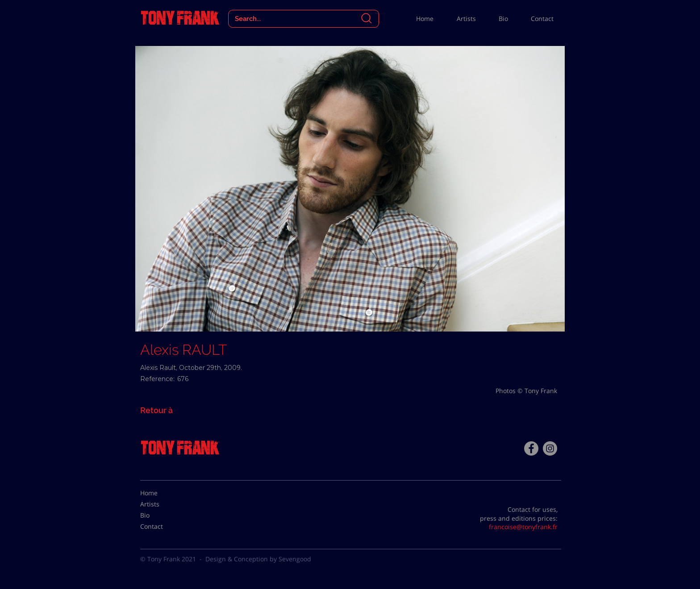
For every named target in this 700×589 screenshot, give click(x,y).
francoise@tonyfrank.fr (523, 527)
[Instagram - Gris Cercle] (550, 448)
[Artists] (162, 504)
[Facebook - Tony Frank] (531, 448)
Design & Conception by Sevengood (258, 559)
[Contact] (162, 527)
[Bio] (162, 515)
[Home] (162, 493)
